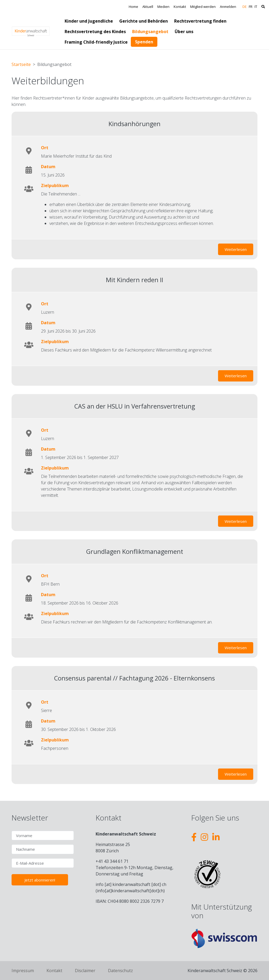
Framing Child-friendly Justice (96, 42)
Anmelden (228, 7)
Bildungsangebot (150, 32)
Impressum (23, 971)
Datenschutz (120, 971)
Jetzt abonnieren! (40, 880)
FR (251, 7)
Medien (163, 7)
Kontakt (180, 7)
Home (133, 7)
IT (256, 7)
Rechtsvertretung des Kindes (95, 32)
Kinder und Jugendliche (89, 21)
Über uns (184, 32)
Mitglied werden (203, 7)
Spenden (144, 42)
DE (245, 7)
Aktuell (148, 7)
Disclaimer (85, 971)
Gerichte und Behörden (144, 21)
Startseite (21, 64)
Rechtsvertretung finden (200, 21)
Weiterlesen (239, 249)
